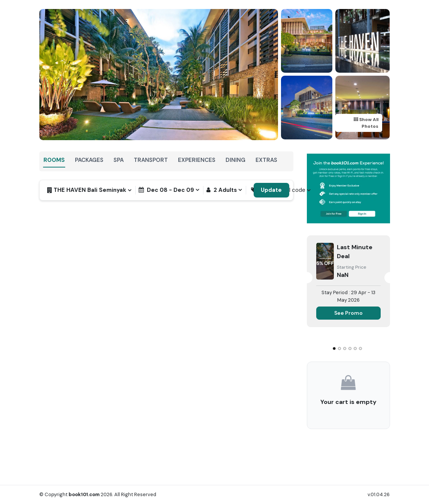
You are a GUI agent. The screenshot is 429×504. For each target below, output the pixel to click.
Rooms (54, 160)
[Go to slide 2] (339, 348)
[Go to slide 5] (355, 348)
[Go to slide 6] (360, 348)
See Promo (348, 313)
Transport (151, 160)
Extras (266, 160)
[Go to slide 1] (334, 348)
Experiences (197, 160)
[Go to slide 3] (345, 348)
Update (271, 190)
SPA (119, 160)
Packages (89, 160)
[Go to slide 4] (350, 348)
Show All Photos (366, 123)
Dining (235, 160)
